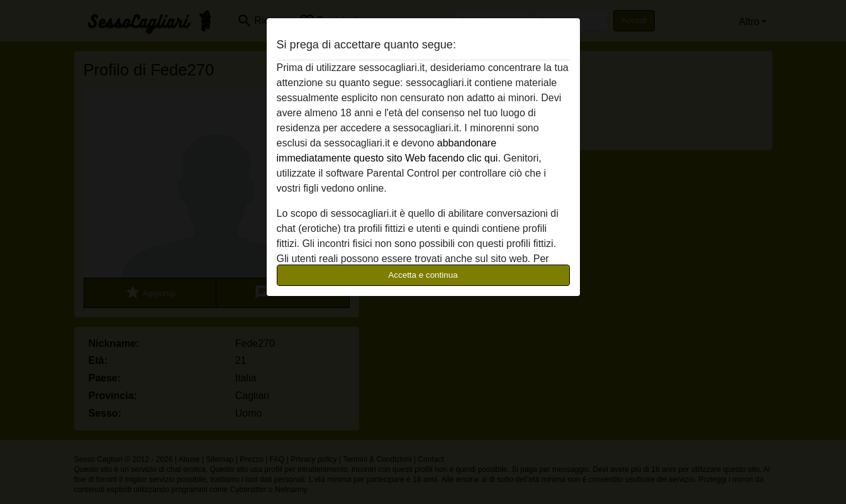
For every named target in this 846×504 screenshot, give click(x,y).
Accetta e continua (423, 275)
